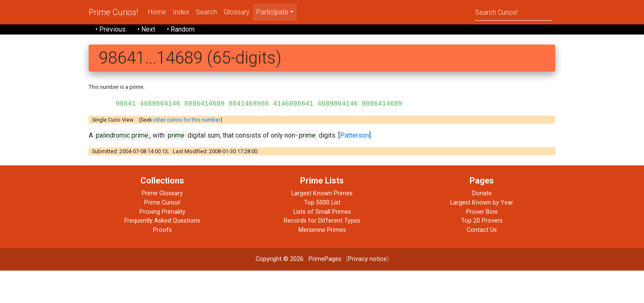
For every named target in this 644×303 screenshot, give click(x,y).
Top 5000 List (322, 203)
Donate (482, 193)
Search (206, 12)
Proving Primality (162, 212)
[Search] (513, 12)
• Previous (111, 29)
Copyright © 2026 (280, 259)
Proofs (162, 230)
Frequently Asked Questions (162, 221)
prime (176, 135)
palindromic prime (122, 135)
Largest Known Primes (322, 193)
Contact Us (482, 230)
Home (157, 12)
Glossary (237, 12)
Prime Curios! (113, 12)
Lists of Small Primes (322, 212)
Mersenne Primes (322, 230)
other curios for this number (187, 120)
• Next (146, 29)
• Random (181, 29)
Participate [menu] (272, 12)
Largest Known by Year (482, 203)
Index (181, 12)
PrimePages (325, 259)
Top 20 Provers (482, 221)
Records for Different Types (322, 221)
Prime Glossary (162, 193)
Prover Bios (482, 212)
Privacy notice (367, 259)
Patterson (355, 135)
